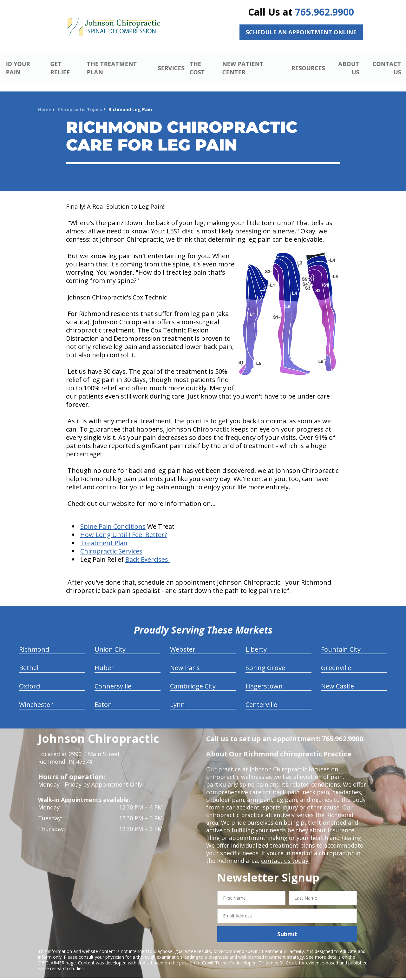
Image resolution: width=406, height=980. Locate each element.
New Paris (185, 660)
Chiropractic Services (111, 544)
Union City (110, 642)
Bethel (29, 660)
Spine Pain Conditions (113, 519)
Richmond (34, 642)
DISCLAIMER (51, 955)
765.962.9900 (324, 12)
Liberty (256, 642)
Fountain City (341, 642)
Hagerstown (264, 679)
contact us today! (285, 853)
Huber (104, 660)
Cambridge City (193, 679)
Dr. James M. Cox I (277, 955)
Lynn (177, 697)
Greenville (336, 660)
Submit (287, 927)
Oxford (29, 679)
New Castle (337, 679)
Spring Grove (265, 660)
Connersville (113, 679)
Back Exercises (147, 552)
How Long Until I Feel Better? (124, 527)
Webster (183, 642)
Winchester (36, 697)
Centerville (261, 697)
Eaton (103, 697)
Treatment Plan (104, 536)
